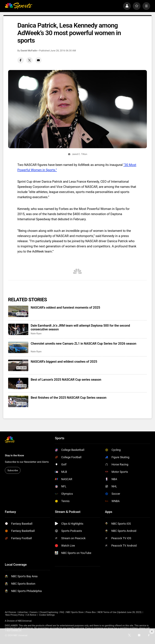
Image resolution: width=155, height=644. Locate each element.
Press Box (91, 612)
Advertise (23, 612)
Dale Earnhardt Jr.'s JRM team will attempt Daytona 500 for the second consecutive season (80, 327)
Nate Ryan (36, 334)
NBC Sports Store (75, 612)
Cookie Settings (47, 615)
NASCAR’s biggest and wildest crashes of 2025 (64, 362)
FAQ (62, 612)
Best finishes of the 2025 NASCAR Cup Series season (69, 398)
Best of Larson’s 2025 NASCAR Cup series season (66, 380)
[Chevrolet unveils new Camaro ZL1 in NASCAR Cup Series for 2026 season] (18, 347)
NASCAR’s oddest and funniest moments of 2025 (65, 308)
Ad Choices (10, 612)
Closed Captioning (49, 612)
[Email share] (38, 60)
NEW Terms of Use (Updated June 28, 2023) (120, 612)
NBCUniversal (25, 621)
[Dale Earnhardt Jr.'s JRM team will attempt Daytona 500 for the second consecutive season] (18, 329)
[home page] (19, 6)
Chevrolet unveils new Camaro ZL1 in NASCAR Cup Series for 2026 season (83, 344)
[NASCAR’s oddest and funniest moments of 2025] (18, 311)
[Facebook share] (21, 60)
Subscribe (13, 470)
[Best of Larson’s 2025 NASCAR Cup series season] (18, 383)
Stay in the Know (14, 455)
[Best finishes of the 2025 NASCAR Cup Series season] (18, 401)
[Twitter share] (29, 60)
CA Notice (31, 615)
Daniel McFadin (29, 51)
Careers (34, 612)
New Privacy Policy (15, 615)
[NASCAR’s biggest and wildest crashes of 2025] (18, 365)
